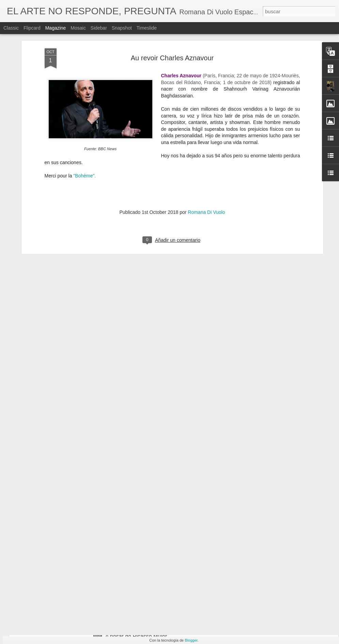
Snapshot (122, 28)
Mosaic (78, 28)
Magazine (56, 28)
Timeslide (147, 28)
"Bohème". (84, 94)
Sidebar (99, 28)
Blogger (191, 640)
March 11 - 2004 (125, 559)
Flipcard (32, 28)
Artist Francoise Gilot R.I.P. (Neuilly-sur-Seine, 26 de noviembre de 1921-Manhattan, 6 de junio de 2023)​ (168, 485)
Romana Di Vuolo (206, 130)
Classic (11, 28)
